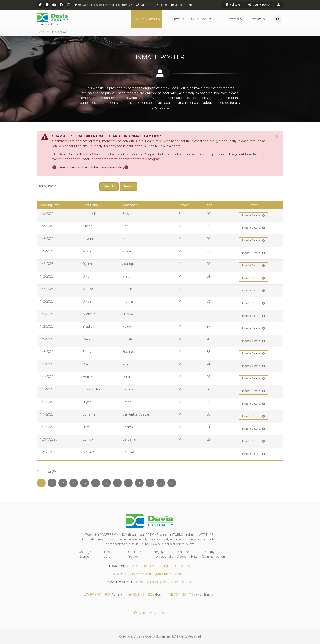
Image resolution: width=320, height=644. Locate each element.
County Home (259, 5)
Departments (228, 19)
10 (139, 483)
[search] (278, 19)
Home (40, 32)
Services (174, 19)
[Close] (277, 136)
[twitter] (40, 5)
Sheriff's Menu (146, 19)
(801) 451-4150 (185, 595)
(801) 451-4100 (99, 595)
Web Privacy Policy (150, 613)
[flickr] (47, 5)
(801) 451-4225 (144, 595)
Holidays (233, 5)
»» (172, 483)
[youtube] (54, 5)
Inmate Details (254, 216)
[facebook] (61, 5)
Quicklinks (199, 19)
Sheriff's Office (47, 24)
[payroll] (279, 5)
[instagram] (68, 5)
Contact (256, 19)
